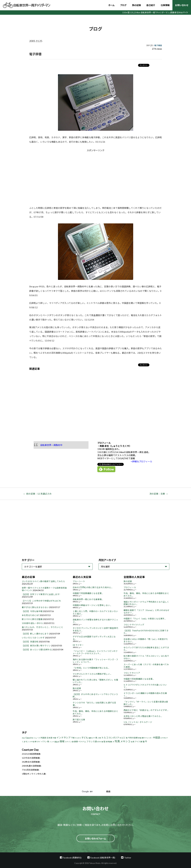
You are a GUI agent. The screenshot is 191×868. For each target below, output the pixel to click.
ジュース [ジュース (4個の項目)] (37, 738)
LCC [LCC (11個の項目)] (123, 738)
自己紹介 (151, 5)
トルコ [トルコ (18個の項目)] (105, 738)
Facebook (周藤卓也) (72, 858)
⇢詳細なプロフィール (141, 461)
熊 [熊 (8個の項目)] (48, 742)
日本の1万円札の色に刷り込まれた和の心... (93, 587)
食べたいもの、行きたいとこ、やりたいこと (42, 627)
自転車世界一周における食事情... (88, 599)
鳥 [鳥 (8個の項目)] (96, 738)
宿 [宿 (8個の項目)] (104, 742)
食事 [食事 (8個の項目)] (76, 742)
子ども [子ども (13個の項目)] (85, 738)
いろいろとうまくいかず (33, 638)
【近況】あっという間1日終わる (37, 650)
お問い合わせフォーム (95, 839)
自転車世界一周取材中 (51, 445)
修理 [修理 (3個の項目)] (140, 738)
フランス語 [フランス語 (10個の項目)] (92, 741)
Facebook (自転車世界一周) (103, 858)
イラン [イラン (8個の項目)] (44, 742)
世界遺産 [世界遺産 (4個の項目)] (109, 742)
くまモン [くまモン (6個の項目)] (25, 742)
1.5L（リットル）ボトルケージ (138, 722)
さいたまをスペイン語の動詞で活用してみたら (43, 581)
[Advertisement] (71, 177)
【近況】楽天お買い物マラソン (36, 646)
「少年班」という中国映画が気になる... (91, 668)
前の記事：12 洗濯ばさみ (39, 494)
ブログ (123, 5)
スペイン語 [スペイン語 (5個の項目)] (69, 742)
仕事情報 (165, 5)
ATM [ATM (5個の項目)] (99, 742)
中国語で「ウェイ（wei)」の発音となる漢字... (145, 619)
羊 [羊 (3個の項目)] (120, 738)
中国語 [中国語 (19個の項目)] (156, 738)
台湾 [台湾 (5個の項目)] (133, 742)
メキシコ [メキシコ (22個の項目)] (125, 741)
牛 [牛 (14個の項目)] (146, 741)
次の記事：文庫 (157, 494)
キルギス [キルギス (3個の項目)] (78, 738)
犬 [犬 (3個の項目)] (113, 742)
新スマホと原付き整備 (32, 619)
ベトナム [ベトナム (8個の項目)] (82, 742)
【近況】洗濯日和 (30, 642)
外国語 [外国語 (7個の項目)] (43, 738)
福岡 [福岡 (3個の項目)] (90, 738)
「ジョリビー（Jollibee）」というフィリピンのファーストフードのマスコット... (95, 652)
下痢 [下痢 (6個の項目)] (73, 738)
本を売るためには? (31, 615)
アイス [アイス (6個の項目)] (137, 742)
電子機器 (158, 45)
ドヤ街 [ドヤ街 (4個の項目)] (32, 742)
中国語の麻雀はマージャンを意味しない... (92, 605)
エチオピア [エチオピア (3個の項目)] (164, 738)
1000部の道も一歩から (32, 623)
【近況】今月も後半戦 (32, 611)
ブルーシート (79, 581)
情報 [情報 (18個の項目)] (62, 741)
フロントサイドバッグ (134, 625)
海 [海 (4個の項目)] (102, 742)
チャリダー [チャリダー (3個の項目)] (149, 738)
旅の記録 (136, 5)
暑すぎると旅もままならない (35, 607)
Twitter (128, 858)
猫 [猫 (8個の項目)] (144, 742)
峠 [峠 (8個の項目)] (36, 742)
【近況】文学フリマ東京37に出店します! (41, 594)
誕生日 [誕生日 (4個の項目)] (57, 742)
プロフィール (130, 587)
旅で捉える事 (79, 720)
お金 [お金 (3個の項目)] (23, 738)
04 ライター (78, 645)
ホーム (111, 5)
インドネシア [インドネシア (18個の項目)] (64, 738)
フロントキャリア (132, 673)
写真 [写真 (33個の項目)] (117, 741)
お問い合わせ (182, 5)
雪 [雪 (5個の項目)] (127, 738)
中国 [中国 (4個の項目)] (54, 738)
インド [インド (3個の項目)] (52, 742)
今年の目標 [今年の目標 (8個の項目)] (133, 738)
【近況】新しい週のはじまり (35, 634)
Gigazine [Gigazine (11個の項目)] (29, 738)
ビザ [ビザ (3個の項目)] (93, 738)
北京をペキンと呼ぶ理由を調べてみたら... (143, 716)
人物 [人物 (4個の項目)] (99, 738)
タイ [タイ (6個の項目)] (39, 742)
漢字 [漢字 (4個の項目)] (143, 738)
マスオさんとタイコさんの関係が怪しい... (92, 674)
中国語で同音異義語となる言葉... (88, 593)
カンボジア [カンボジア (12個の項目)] (114, 738)
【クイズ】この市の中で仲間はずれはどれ (41, 601)
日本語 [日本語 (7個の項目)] (49, 738)
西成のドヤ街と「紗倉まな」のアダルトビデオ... (146, 710)
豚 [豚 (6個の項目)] (141, 742)
